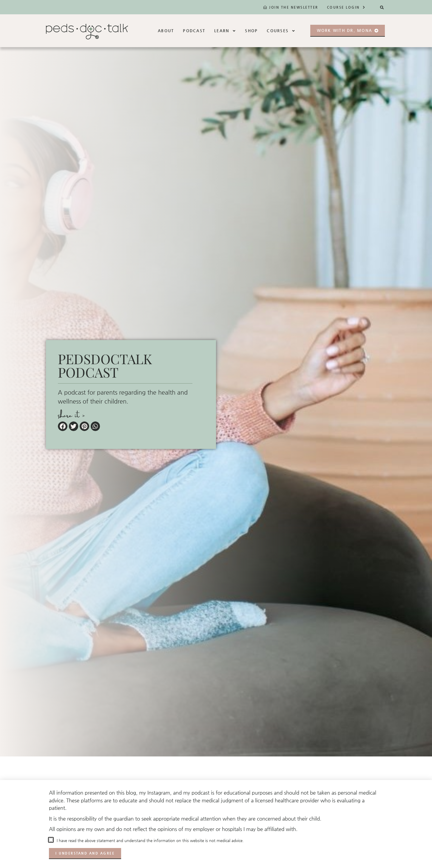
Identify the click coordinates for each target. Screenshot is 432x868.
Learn (225, 31)
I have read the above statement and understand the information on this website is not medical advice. (149, 840)
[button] (382, 7)
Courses (281, 31)
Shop (251, 31)
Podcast (194, 31)
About (166, 31)
